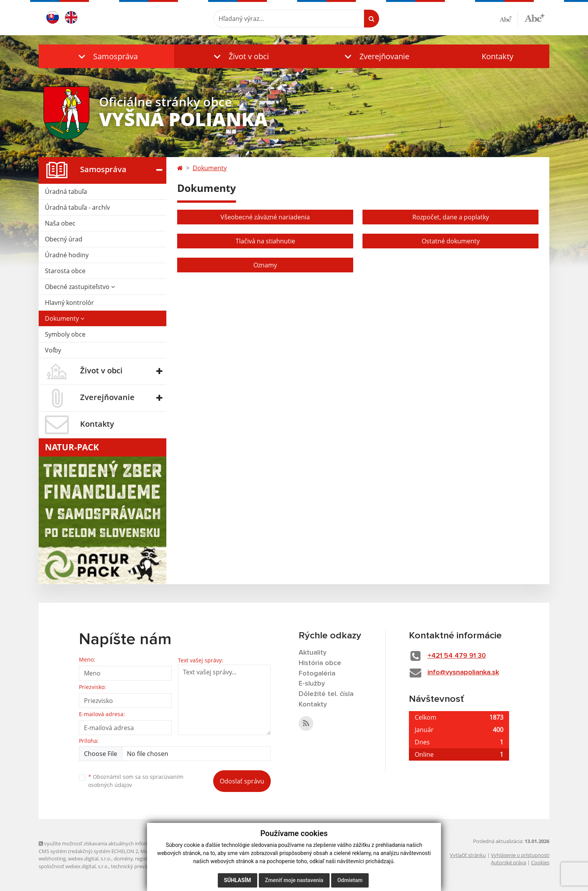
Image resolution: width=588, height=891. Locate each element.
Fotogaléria (317, 674)
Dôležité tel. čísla (326, 694)
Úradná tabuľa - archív (77, 207)
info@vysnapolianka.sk (463, 672)
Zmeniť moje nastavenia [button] (294, 880)
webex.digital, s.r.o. (90, 859)
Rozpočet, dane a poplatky (451, 217)
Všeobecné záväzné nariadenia (265, 217)
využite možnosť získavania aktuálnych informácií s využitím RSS (115, 843)
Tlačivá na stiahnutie (265, 241)
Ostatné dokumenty (451, 241)
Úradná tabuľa (66, 192)
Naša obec (60, 223)
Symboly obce (65, 334)
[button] (106, 56)
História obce (320, 663)
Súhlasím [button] (238, 880)
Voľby (53, 350)
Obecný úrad (64, 239)
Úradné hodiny (67, 255)
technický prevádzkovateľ (140, 866)
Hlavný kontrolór (69, 303)
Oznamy (265, 265)
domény (123, 859)
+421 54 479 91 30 (457, 656)
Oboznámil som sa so (136, 781)
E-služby (312, 684)
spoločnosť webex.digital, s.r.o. (74, 866)
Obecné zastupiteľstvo (80, 287)
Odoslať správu (242, 781)
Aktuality (313, 653)
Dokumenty (65, 318)
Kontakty (497, 56)
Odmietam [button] (350, 880)
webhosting (52, 859)
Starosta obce (65, 271)
